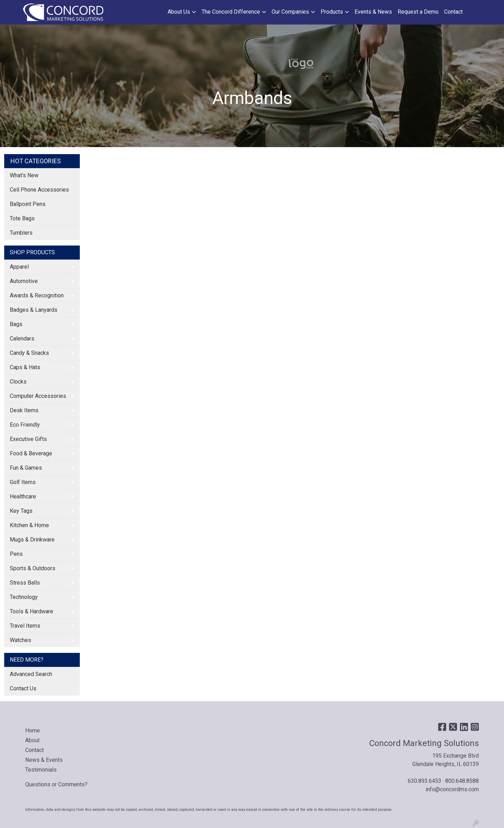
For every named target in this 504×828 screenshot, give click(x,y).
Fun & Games (26, 468)
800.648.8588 (462, 781)
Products (332, 12)
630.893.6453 (425, 781)
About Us (179, 12)
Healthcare (23, 496)
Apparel (19, 267)
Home (33, 730)
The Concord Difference (231, 12)
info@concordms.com (452, 789)
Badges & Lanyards (34, 310)
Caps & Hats (25, 367)
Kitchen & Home (29, 525)
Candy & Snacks (29, 353)
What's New (24, 175)
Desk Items (24, 410)
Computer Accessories (38, 396)
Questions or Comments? (56, 784)
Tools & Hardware (31, 611)
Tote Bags (22, 218)
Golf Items (23, 482)
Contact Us (23, 688)
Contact (453, 12)
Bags (16, 324)
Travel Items (25, 626)
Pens (16, 554)
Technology (24, 597)
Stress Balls (25, 583)
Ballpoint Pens (28, 204)
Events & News (373, 12)
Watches (20, 640)
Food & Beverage (31, 453)
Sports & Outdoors (33, 568)
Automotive (24, 281)
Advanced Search (31, 674)
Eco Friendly (25, 425)
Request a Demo (418, 12)
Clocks (18, 382)
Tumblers (21, 233)
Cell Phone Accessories (39, 190)
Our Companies (290, 12)
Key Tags (21, 511)
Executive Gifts (28, 439)
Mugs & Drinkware (32, 540)
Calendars (22, 339)
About (32, 740)
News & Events (44, 760)
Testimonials (41, 770)
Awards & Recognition (37, 295)
